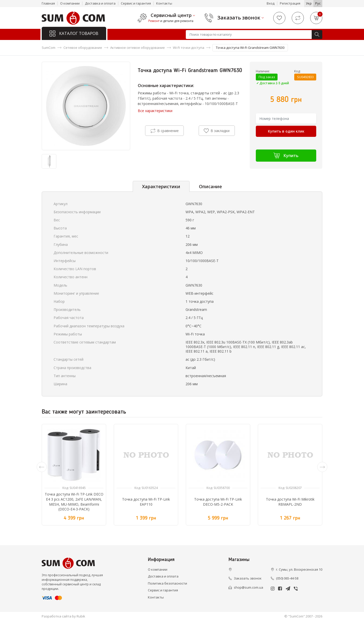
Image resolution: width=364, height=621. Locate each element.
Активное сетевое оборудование (138, 48)
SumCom (49, 48)
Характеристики (161, 186)
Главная (48, 3)
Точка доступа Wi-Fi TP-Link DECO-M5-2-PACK (218, 502)
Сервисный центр (171, 15)
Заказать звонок (239, 18)
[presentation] (42, 467)
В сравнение (165, 131)
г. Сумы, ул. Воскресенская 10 (299, 569)
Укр (309, 3)
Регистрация (290, 3)
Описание (210, 186)
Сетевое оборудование (83, 48)
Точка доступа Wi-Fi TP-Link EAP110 (146, 502)
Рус (318, 3)
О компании (70, 3)
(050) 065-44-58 (287, 578)
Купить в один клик (286, 131)
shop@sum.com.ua (248, 587)
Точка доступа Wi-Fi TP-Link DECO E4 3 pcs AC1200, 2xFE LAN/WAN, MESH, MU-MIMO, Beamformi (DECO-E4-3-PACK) (74, 502)
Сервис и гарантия (136, 3)
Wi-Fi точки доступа (189, 48)
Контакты (164, 3)
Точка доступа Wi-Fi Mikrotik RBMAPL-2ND (290, 502)
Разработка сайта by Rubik (63, 616)
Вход (271, 3)
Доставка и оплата (100, 3)
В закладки (217, 131)
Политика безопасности (167, 583)
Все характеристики (155, 111)
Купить (286, 155)
